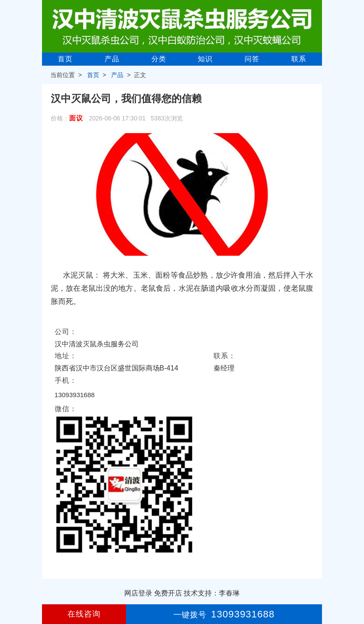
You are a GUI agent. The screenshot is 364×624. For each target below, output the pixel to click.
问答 (252, 59)
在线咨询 (84, 614)
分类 (159, 59)
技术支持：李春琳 (212, 593)
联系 (299, 59)
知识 (205, 59)
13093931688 (75, 395)
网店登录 (138, 593)
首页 (65, 59)
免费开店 (168, 593)
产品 (112, 59)
